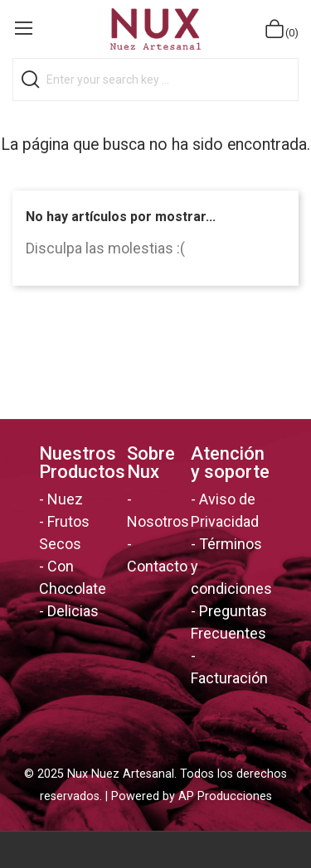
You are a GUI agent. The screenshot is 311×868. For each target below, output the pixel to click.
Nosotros (158, 521)
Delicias (73, 611)
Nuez (65, 499)
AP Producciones (225, 796)
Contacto (157, 566)
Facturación (229, 678)
